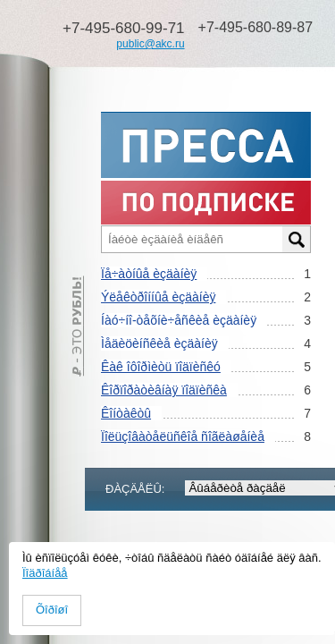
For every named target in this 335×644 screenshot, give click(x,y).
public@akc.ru (150, 44)
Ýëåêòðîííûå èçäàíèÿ (158, 297)
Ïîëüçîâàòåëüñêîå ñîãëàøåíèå (183, 436)
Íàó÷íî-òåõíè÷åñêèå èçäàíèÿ (179, 320)
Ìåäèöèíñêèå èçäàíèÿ (159, 343)
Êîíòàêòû (126, 413)
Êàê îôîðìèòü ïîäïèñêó (161, 367)
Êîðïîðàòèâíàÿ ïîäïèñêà (164, 390)
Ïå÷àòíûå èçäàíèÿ (149, 274)
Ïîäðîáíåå (45, 573)
